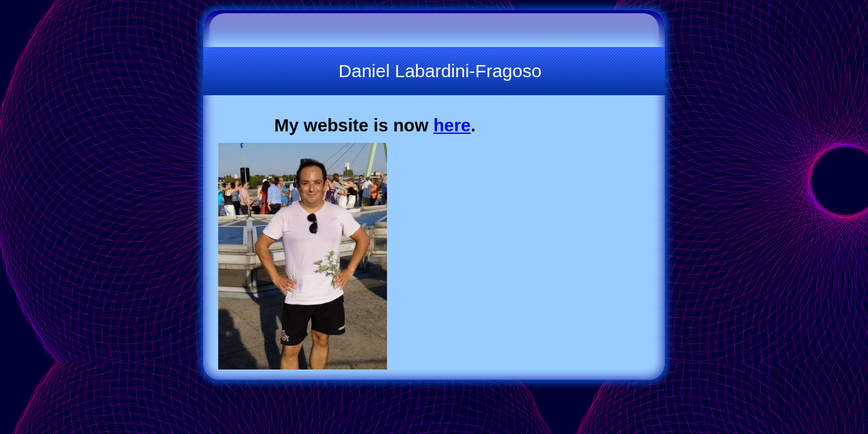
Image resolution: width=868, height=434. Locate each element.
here (452, 125)
